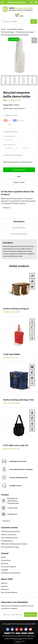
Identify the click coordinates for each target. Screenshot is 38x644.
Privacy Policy (6, 560)
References (5, 589)
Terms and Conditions (9, 567)
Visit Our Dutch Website (9, 592)
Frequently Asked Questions (11, 531)
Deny (24, 641)
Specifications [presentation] (19, 228)
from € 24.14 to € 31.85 (12, 312)
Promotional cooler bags (25, 32)
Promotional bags (7, 32)
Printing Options (7, 541)
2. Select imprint (10, 132)
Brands (3, 557)
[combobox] (16, 21)
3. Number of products (13, 155)
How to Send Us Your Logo (10, 547)
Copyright (5, 570)
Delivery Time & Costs (9, 534)
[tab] (19, 221)
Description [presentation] (19, 221)
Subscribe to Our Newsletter (11, 573)
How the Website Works (9, 538)
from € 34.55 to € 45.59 (12, 403)
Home (3, 29)
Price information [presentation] (19, 234)
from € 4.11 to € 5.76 (11, 358)
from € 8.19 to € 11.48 (11, 449)
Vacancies (4, 586)
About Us (4, 583)
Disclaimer (5, 563)
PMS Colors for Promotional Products (14, 544)
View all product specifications (14, 108)
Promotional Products (15, 29)
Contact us (6, 208)
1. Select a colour (10, 115)
